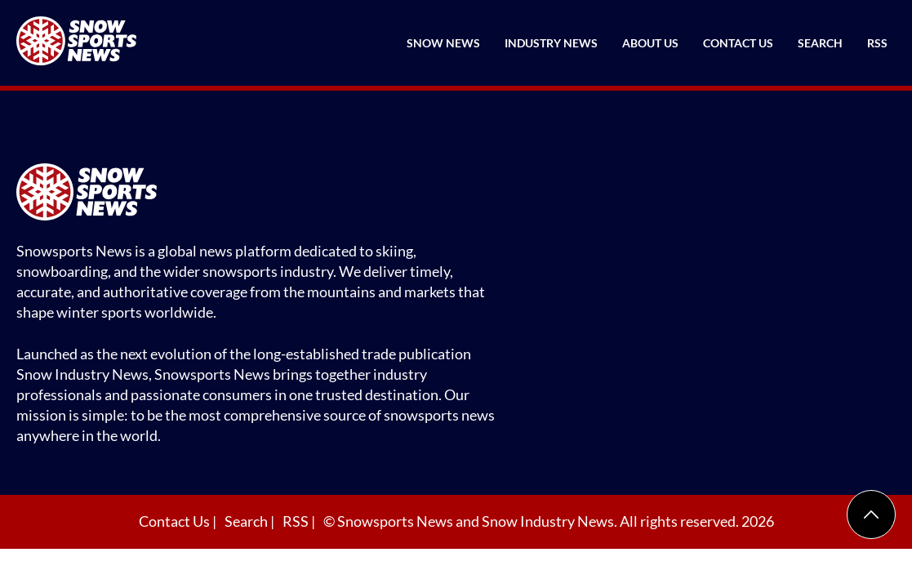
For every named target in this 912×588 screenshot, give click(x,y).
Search (820, 43)
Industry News (551, 43)
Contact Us (738, 43)
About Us (650, 43)
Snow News (443, 43)
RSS (877, 43)
